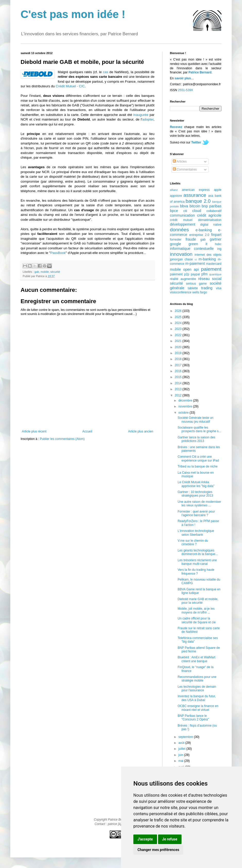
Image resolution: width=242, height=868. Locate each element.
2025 (179, 317)
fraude (191, 239)
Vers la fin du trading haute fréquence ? (196, 572)
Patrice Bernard (200, 72)
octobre (184, 413)
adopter (148, 119)
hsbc (218, 244)
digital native (211, 225)
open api (191, 269)
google (175, 244)
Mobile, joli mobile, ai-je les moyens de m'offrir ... (196, 610)
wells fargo (200, 292)
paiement (211, 269)
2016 (179, 371)
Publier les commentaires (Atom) (62, 439)
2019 (179, 353)
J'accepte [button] (145, 839)
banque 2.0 (198, 201)
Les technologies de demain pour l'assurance (197, 688)
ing (219, 249)
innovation (181, 254)
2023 (179, 329)
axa (211, 196)
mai (181, 761)
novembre (186, 406)
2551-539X (185, 90)
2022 (179, 335)
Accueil (87, 431)
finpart (216, 235)
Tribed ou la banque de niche (198, 466)
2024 (179, 323)
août (182, 743)
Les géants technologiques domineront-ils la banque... (198, 552)
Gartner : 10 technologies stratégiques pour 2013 (195, 494)
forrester (176, 240)
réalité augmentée (183, 279)
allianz (174, 190)
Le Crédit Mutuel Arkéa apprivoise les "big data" (196, 484)
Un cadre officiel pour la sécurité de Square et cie (197, 620)
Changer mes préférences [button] (158, 850)
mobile (45, 272)
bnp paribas (211, 206)
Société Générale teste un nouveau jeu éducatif (196, 420)
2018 (179, 359)
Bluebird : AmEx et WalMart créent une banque (196, 659)
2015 (179, 377)
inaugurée (141, 115)
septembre (186, 737)
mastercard (214, 264)
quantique (215, 274)
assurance (195, 195)
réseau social (210, 279)
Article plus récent (34, 431)
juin (181, 755)
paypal (195, 274)
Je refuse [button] (170, 839)
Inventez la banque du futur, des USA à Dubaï (197, 698)
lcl (196, 259)
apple (218, 190)
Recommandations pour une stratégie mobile (197, 679)
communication (182, 215)
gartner (215, 239)
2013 (179, 389)
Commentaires (185, 169)
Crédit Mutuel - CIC (70, 86)
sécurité (55, 272)
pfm (204, 274)
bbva (184, 206)
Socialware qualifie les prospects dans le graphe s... (199, 429)
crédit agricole (209, 215)
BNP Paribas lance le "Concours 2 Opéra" (193, 718)
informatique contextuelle (192, 249)
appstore (176, 196)
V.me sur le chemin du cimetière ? (193, 542)
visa (219, 288)
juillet (182, 749)
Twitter (196, 142)
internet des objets (208, 255)
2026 (179, 311)
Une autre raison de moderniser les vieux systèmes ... (199, 504)
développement (183, 224)
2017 (179, 365)
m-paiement (195, 263)
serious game (196, 284)
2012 (179, 395)
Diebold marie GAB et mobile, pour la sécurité (198, 601)
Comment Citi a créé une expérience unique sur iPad (198, 458)
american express (196, 190)
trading (207, 288)
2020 (179, 347)
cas (106, 72)
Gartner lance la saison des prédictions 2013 (196, 439)
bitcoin (195, 206)
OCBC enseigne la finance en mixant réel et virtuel (198, 708)
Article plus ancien (141, 431)
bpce (174, 211)
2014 (179, 383)
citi (185, 211)
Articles (180, 161)
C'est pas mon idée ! (73, 14)
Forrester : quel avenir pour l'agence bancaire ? (196, 513)
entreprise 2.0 (199, 235)
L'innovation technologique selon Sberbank (196, 533)
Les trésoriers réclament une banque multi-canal (197, 562)
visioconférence (181, 292)
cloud (197, 211)
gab (37, 272)
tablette (193, 288)
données (179, 230)
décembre (186, 401)
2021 (179, 341)
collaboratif (214, 211)
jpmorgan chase (181, 259)
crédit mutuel (181, 220)
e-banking (204, 230)
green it (198, 244)
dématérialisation (210, 220)
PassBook (58, 253)
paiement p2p (180, 274)
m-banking (207, 259)
